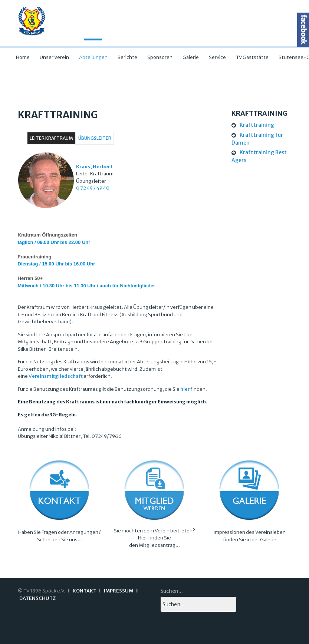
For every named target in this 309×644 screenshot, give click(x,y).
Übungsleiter (95, 138)
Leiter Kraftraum (51, 138)
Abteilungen (93, 57)
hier (185, 389)
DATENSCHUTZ (37, 598)
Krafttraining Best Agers (259, 156)
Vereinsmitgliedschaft (56, 376)
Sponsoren (160, 57)
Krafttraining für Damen (257, 139)
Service (217, 57)
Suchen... (172, 591)
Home (23, 57)
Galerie (191, 57)
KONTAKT (85, 591)
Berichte (127, 57)
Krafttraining (257, 125)
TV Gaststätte (252, 57)
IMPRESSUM (119, 591)
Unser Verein (54, 57)
